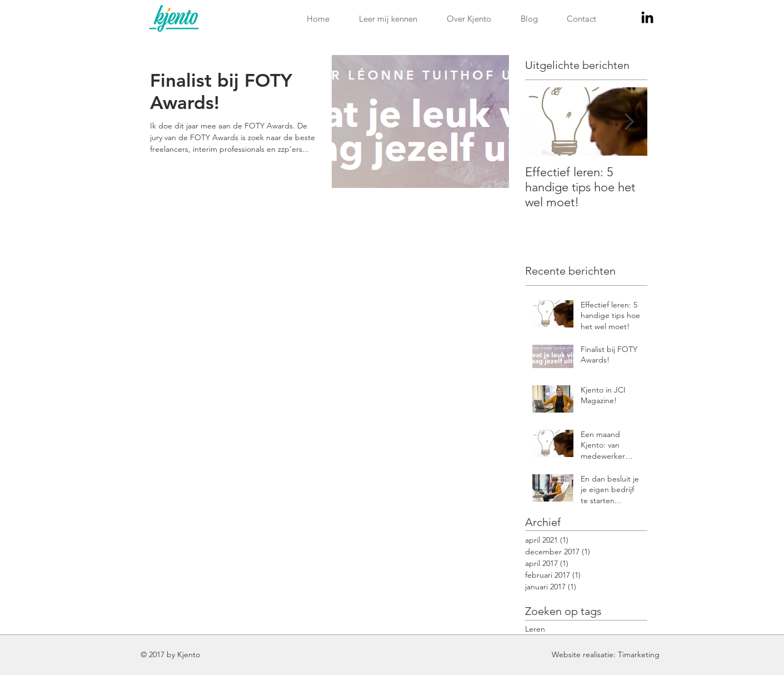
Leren (535, 629)
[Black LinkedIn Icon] (647, 17)
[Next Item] (630, 121)
